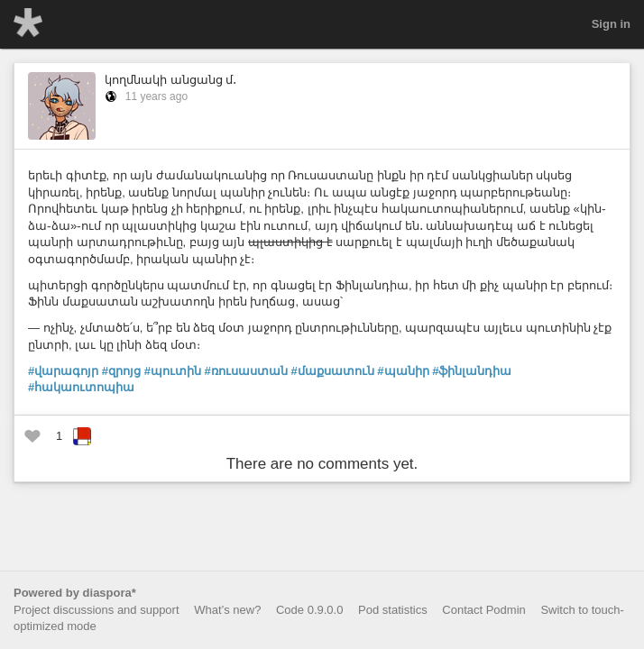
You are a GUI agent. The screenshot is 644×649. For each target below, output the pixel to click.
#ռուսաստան (246, 371)
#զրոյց (121, 371)
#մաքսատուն (332, 371)
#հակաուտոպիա (81, 387)
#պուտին (173, 371)
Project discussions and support (97, 610)
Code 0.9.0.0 (309, 610)
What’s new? (227, 610)
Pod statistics (393, 610)
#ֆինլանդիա (472, 371)
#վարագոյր (63, 371)
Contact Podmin (484, 610)
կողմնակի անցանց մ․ (170, 80)
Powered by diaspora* (75, 593)
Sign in (611, 24)
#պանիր (403, 371)
